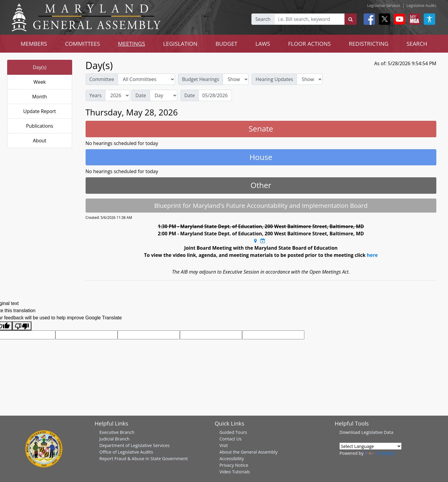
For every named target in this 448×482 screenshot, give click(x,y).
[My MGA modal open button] (413, 19)
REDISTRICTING (369, 44)
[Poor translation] (22, 326)
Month (40, 97)
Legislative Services (384, 5)
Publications (40, 126)
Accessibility (232, 458)
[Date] (215, 95)
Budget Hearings (201, 79)
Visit (224, 445)
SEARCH (417, 44)
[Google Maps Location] (255, 241)
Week (40, 82)
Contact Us (230, 439)
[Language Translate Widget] (370, 446)
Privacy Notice (234, 465)
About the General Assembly (248, 452)
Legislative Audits (421, 5)
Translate (380, 453)
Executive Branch (117, 432)
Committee (102, 79)
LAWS (263, 44)
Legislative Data (378, 432)
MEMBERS (34, 44)
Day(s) (40, 67)
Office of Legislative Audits (126, 452)
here (372, 255)
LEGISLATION (180, 44)
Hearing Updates (274, 79)
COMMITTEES (82, 44)
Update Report (40, 111)
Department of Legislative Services (135, 445)
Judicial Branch (114, 439)
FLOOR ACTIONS (310, 44)
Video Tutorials (235, 472)
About (40, 141)
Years (96, 95)
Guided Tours (233, 432)
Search (263, 19)
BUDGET (226, 44)
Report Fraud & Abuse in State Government (143, 458)
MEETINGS (132, 44)
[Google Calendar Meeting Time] (263, 241)
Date (141, 95)
